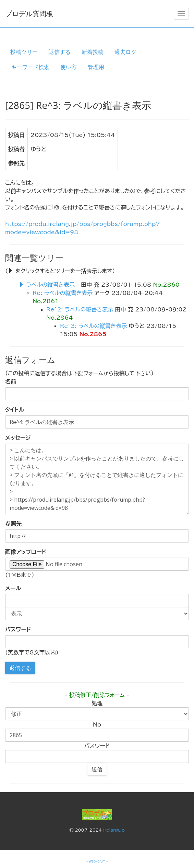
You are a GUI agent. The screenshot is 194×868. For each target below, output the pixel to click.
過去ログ (125, 52)
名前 (11, 381)
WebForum (97, 861)
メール (13, 588)
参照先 (13, 524)
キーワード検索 (30, 67)
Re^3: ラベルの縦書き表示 (93, 326)
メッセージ (18, 438)
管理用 (96, 67)
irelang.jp (114, 830)
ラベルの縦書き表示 (50, 285)
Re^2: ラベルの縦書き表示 (80, 309)
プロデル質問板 (29, 14)
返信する (60, 52)
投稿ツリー (24, 52)
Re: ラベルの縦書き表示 (63, 293)
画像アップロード (26, 552)
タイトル (15, 410)
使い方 (69, 67)
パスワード (18, 629)
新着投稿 (93, 52)
